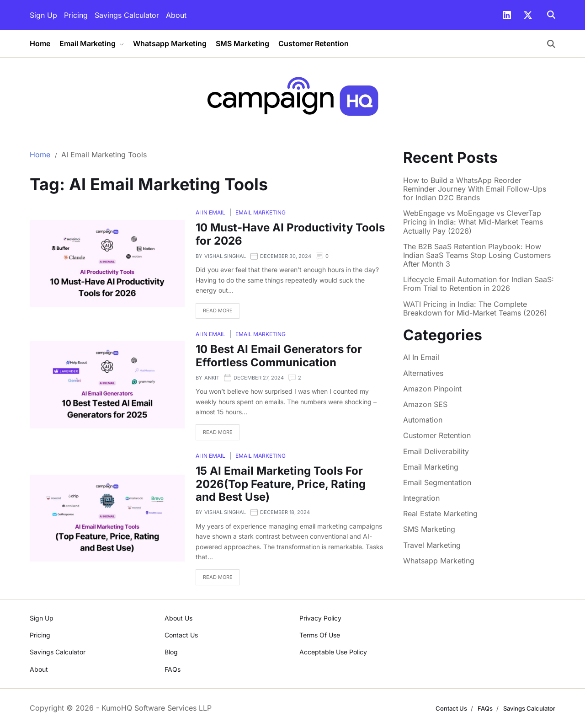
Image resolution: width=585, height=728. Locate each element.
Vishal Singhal (225, 256)
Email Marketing (92, 43)
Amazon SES (425, 404)
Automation (423, 420)
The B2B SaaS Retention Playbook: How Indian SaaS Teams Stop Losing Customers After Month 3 (477, 255)
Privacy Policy (320, 618)
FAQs (173, 669)
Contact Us (181, 635)
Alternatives (423, 373)
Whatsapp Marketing (170, 43)
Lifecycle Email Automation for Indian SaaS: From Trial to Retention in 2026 (479, 284)
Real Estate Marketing (440, 514)
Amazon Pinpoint (432, 389)
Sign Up (43, 15)
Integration (421, 498)
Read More (218, 310)
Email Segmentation (437, 482)
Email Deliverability (436, 451)
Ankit (212, 378)
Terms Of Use (320, 635)
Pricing (76, 15)
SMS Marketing (242, 43)
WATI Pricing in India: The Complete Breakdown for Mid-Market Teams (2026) (475, 309)
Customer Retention (314, 43)
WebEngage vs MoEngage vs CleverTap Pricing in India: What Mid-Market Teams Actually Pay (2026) (473, 222)
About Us (178, 618)
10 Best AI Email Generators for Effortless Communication (279, 356)
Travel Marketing (432, 545)
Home (40, 43)
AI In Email (210, 212)
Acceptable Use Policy (333, 652)
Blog (171, 652)
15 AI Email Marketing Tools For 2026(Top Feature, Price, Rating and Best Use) (281, 484)
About (176, 15)
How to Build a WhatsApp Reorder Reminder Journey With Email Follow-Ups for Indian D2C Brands (475, 189)
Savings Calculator (127, 15)
